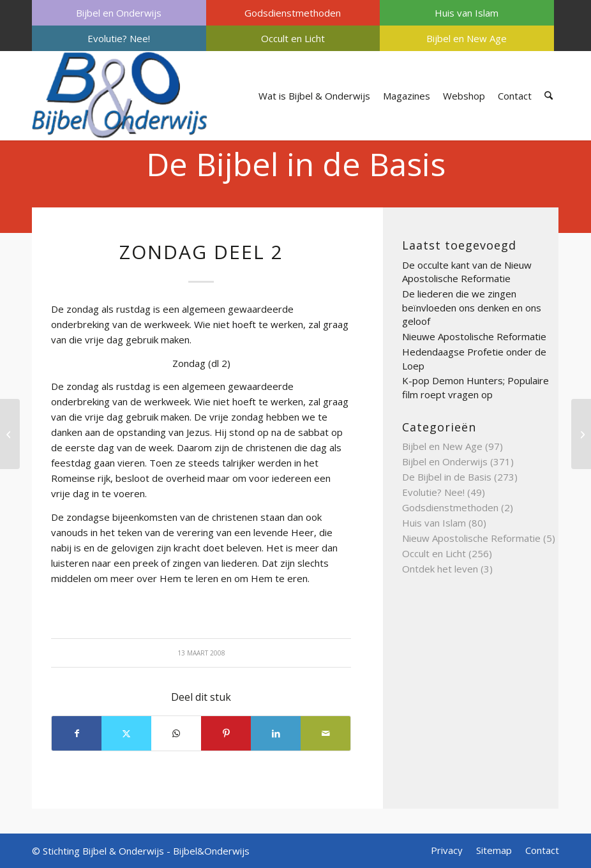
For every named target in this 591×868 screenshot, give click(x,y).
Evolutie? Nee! (119, 38)
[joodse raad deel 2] (581, 434)
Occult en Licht (293, 38)
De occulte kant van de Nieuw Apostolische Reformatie (467, 272)
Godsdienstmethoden (293, 13)
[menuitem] (119, 13)
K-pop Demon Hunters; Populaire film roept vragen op (475, 387)
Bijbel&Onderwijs (211, 851)
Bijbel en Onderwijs (119, 13)
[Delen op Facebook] (77, 733)
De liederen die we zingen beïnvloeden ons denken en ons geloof (472, 307)
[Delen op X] (126, 733)
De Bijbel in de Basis (296, 164)
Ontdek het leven (440, 569)
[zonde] (10, 434)
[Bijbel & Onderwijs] (120, 96)
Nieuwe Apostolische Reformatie (474, 336)
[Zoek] (549, 96)
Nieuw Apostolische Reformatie (471, 538)
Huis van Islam (467, 13)
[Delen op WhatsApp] (176, 733)
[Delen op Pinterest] (226, 733)
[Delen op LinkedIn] (276, 733)
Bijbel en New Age (467, 38)
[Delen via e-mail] (325, 733)
